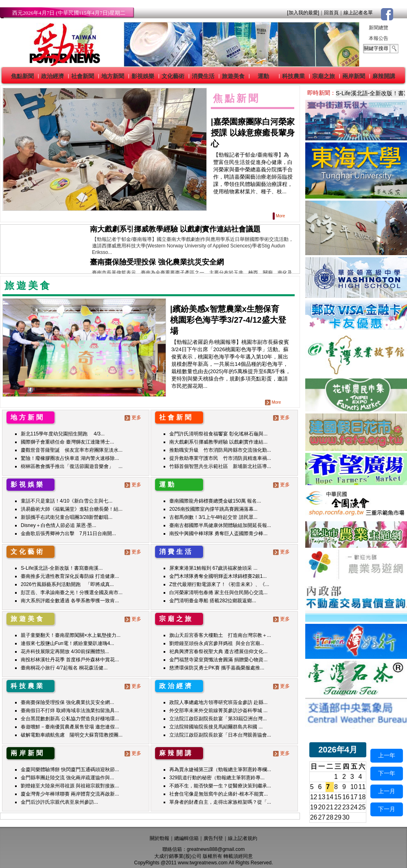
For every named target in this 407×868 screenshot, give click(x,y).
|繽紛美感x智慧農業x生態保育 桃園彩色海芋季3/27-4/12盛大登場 (229, 320)
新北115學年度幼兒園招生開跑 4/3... (63, 434)
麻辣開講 (384, 76)
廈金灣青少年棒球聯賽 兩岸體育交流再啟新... (70, 794)
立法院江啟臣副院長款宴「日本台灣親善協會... (220, 735)
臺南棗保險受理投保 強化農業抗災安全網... (67, 702)
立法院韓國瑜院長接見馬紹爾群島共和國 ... (216, 727)
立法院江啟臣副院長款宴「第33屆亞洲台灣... (218, 719)
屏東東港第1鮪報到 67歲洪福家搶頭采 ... (213, 568)
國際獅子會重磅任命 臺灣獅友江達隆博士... (67, 442)
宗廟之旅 (324, 76)
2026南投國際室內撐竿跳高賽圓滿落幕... (213, 509)
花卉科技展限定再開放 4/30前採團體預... (65, 652)
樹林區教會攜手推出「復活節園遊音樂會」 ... (72, 466)
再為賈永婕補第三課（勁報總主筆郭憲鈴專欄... (220, 770)
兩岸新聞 (354, 76)
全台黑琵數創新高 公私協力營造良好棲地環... (70, 719)
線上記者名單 (358, 13)
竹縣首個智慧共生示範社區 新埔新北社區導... (220, 466)
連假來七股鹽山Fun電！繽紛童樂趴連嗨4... (67, 643)
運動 (263, 76)
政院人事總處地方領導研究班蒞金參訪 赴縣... (218, 702)
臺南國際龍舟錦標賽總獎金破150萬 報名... (215, 501)
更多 (134, 418)
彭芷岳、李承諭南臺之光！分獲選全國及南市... (72, 593)
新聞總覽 (379, 28)
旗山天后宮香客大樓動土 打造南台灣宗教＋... (220, 635)
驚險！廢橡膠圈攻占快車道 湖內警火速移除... (70, 458)
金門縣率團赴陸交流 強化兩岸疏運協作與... (67, 778)
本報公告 (379, 38)
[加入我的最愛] (303, 13)
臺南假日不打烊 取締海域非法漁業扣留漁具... (70, 711)
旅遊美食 (233, 76)
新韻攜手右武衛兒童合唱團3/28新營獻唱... (67, 517)
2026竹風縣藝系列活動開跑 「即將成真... (67, 584)
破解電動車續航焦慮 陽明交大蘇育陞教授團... (72, 735)
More (279, 216)
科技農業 (293, 76)
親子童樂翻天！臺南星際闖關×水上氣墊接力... (71, 635)
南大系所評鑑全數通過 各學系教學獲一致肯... (70, 601)
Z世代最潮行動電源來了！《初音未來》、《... (219, 584)
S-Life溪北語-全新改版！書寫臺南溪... (62, 568)
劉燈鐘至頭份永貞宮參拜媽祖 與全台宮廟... (217, 643)
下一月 (387, 809)
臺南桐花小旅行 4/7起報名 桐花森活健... (64, 668)
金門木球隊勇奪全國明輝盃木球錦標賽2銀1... (218, 576)
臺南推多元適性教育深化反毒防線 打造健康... (70, 576)
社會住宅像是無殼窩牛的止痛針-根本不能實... (219, 794)
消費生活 (203, 76)
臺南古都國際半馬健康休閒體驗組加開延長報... (220, 525)
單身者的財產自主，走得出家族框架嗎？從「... (220, 802)
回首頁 (331, 13)
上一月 (387, 791)
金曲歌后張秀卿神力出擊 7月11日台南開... (68, 533)
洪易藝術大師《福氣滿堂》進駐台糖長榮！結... (72, 509)
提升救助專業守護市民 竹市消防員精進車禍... (220, 458)
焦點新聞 (22, 76)
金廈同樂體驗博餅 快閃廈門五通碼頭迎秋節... (70, 770)
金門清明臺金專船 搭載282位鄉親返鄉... (213, 601)
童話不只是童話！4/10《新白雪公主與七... (67, 501)
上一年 (387, 755)
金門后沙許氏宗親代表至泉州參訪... (59, 802)
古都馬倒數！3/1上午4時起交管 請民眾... (213, 517)
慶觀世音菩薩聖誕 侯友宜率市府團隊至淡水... (72, 450)
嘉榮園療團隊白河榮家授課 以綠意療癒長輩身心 (253, 133)
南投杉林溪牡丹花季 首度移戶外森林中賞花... (70, 660)
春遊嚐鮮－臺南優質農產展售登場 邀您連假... (70, 727)
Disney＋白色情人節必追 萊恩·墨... (58, 525)
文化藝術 (173, 76)
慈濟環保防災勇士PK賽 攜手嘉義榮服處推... (217, 668)
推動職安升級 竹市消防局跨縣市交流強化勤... (220, 450)
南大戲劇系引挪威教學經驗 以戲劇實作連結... (218, 442)
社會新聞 (83, 76)
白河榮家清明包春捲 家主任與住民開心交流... (218, 593)
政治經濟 (53, 76)
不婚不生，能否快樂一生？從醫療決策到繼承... (220, 786)
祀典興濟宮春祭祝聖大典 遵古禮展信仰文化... (218, 652)
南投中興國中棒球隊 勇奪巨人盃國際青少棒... (218, 533)
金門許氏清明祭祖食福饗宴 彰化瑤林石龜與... (218, 434)
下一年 (387, 773)
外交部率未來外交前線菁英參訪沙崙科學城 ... (218, 711)
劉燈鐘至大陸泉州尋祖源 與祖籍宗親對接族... (70, 786)
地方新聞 (113, 76)
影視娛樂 (143, 76)
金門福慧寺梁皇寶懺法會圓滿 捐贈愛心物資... (218, 660)
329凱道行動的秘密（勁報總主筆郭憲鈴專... (217, 778)
